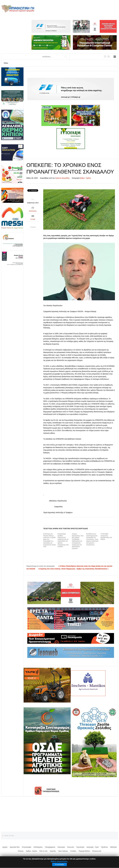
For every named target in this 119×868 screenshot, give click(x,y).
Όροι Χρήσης (63, 851)
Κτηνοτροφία (27, 847)
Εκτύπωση (33, 211)
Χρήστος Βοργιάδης (62, 178)
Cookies (73, 851)
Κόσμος (21, 851)
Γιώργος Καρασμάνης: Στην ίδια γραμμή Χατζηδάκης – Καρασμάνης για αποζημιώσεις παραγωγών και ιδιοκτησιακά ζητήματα (78, 541)
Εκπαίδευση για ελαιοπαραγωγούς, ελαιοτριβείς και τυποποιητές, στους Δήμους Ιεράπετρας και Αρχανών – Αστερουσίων (92, 539)
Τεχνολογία (80, 847)
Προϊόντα (104, 847)
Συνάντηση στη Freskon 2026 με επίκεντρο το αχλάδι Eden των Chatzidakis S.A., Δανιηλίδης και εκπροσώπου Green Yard (50, 540)
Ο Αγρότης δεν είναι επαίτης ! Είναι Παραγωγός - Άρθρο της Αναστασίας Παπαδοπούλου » (73, 569)
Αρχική (5, 847)
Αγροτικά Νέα (15, 847)
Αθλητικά (113, 847)
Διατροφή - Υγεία (93, 847)
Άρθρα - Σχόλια (85, 178)
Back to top (9, 836)
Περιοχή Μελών (84, 851)
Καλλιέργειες (38, 847)
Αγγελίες (53, 851)
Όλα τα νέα (43, 851)
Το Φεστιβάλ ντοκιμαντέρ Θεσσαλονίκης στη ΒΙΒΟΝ (106, 537)
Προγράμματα (50, 847)
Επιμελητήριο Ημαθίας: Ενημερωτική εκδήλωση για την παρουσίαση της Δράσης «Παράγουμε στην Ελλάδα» (63, 540)
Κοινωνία (71, 847)
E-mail (33, 219)
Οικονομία (61, 847)
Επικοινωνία (97, 851)
